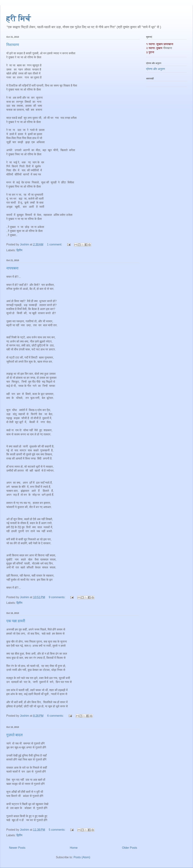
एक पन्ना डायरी (16, 621)
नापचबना (12, 268)
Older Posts (130, 848)
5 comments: (57, 830)
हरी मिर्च (19, 19)
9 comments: (57, 597)
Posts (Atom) (82, 857)
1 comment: (55, 244)
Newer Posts (17, 848)
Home (74, 848)
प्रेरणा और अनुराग (155, 69)
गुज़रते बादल (15, 735)
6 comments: (56, 716)
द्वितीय (19, 250)
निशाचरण (13, 45)
